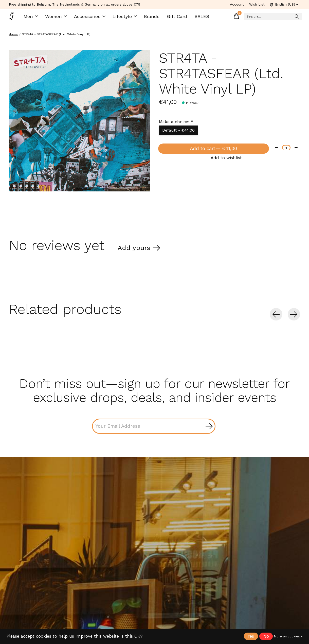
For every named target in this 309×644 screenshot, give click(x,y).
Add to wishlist (226, 165)
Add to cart (213, 154)
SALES (197, 18)
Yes (251, 636)
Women (58, 18)
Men (33, 18)
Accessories (90, 18)
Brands (149, 18)
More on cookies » (288, 636)
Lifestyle (123, 18)
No (266, 636)
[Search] (266, 18)
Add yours (137, 250)
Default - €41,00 (180, 133)
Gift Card (174, 18)
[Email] (154, 431)
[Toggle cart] (223, 18)
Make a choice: (176, 125)
